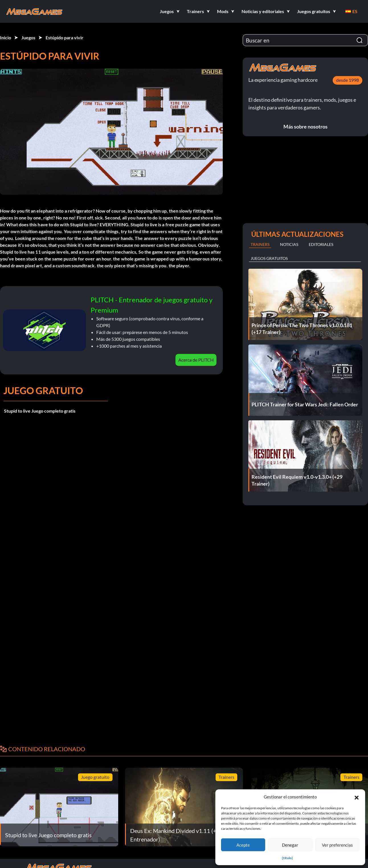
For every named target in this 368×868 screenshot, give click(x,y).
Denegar (290, 845)
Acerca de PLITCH (196, 360)
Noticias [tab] (289, 244)
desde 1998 (347, 80)
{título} (287, 858)
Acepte (243, 845)
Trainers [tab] (260, 244)
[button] (357, 797)
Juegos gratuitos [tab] (269, 258)
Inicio (6, 37)
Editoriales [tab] (321, 244)
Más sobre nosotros (305, 127)
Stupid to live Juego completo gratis (40, 411)
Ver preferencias (337, 845)
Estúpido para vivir (65, 37)
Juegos (28, 37)
